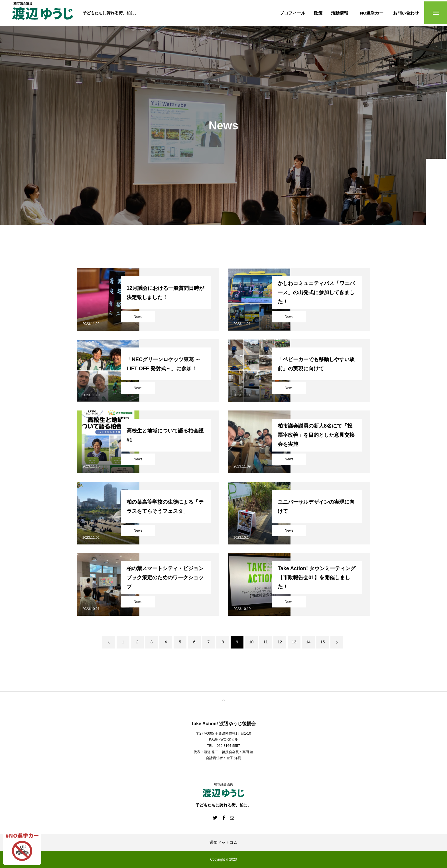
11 (266, 642)
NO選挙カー (372, 13)
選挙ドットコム (223, 842)
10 (251, 642)
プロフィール (292, 13)
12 (280, 642)
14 (308, 642)
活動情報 (340, 13)
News (138, 317)
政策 (318, 13)
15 (323, 642)
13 (294, 642)
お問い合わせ (406, 13)
